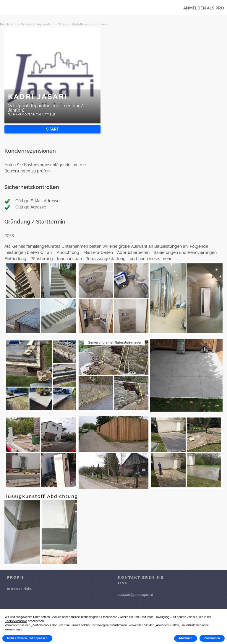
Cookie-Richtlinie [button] (16, 621)
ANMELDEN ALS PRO (204, 8)
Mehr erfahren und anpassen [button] (27, 638)
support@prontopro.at (136, 595)
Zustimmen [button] (212, 638)
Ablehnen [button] (186, 638)
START (53, 129)
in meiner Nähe (20, 589)
